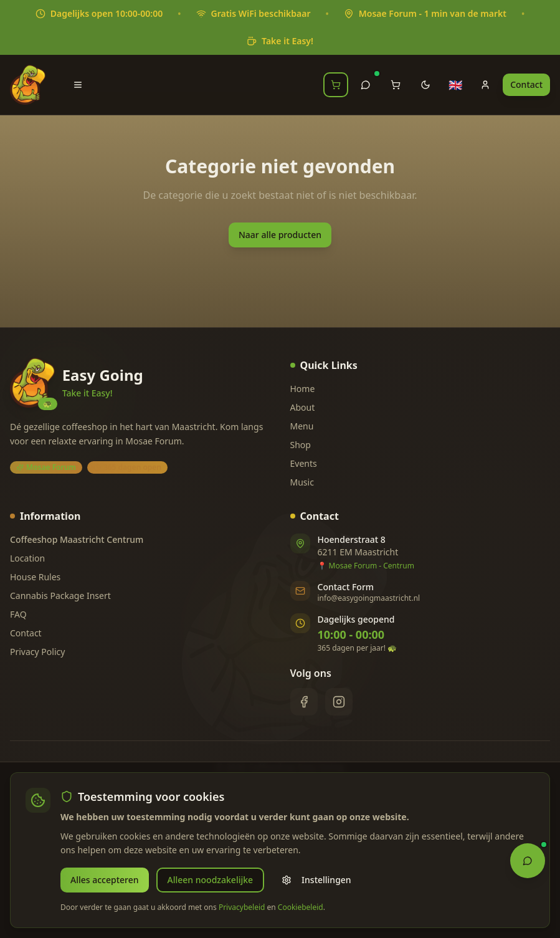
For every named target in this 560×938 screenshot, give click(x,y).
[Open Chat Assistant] (528, 859)
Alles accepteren (105, 880)
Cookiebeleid (301, 907)
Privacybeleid (242, 907)
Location (27, 558)
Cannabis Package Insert (60, 596)
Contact (526, 84)
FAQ (18, 614)
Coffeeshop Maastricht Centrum (77, 539)
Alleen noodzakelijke (211, 880)
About (303, 407)
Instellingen (316, 880)
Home (303, 389)
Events (304, 463)
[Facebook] (304, 702)
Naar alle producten (280, 235)
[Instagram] (339, 702)
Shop (301, 445)
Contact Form (346, 587)
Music (302, 482)
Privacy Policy (37, 652)
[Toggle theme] (425, 85)
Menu (302, 426)
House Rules (35, 577)
